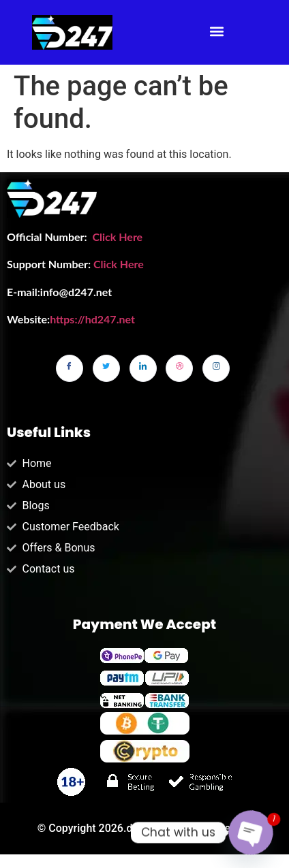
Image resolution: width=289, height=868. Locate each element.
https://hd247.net (92, 319)
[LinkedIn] (143, 368)
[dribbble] (179, 368)
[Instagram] (216, 368)
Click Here (117, 237)
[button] (217, 32)
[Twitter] (106, 368)
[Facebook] (70, 368)
